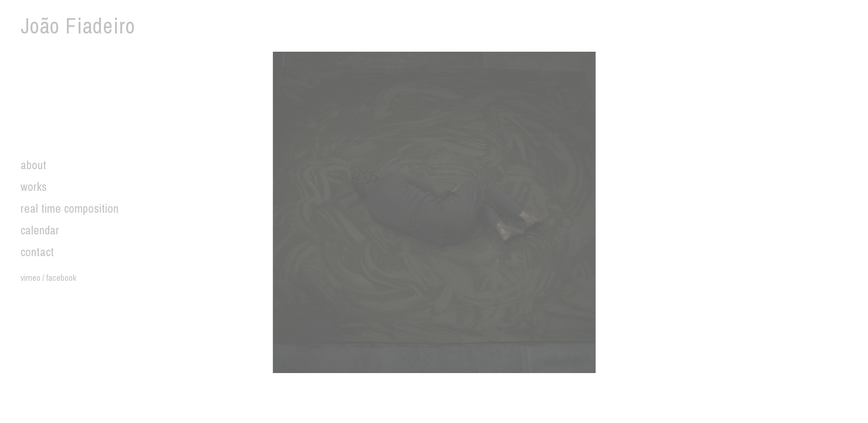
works (34, 187)
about (33, 165)
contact (37, 252)
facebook (61, 278)
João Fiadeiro (78, 26)
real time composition (70, 208)
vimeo (31, 278)
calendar (40, 230)
